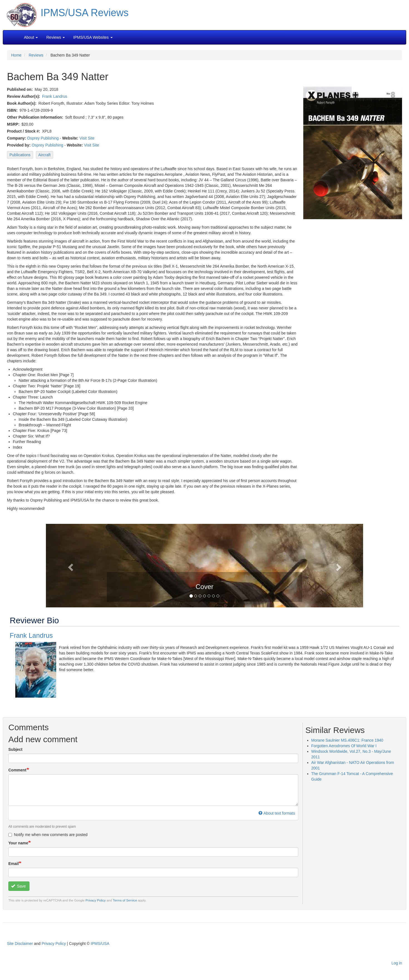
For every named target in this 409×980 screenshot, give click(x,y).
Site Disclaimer (20, 944)
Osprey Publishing (43, 138)
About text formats (277, 813)
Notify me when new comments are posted (48, 835)
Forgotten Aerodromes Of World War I (344, 746)
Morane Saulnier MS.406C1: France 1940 (347, 740)
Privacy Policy (96, 900)
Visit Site (87, 138)
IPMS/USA (100, 944)
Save (19, 886)
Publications (20, 155)
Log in (397, 963)
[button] (204, 565)
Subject (15, 749)
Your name (18, 843)
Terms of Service (125, 900)
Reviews (36, 55)
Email (13, 864)
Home (16, 55)
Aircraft (45, 155)
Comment (17, 770)
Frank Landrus (55, 96)
